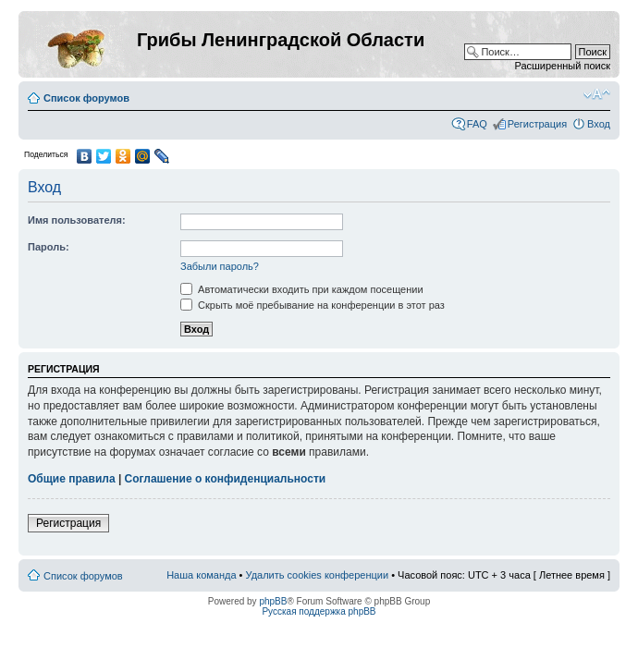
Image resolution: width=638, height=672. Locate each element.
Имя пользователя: (77, 220)
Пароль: (49, 247)
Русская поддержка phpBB (319, 611)
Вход (599, 124)
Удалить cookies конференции (318, 575)
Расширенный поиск (562, 66)
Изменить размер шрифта (597, 94)
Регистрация (537, 124)
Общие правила (72, 479)
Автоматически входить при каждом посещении (302, 289)
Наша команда (201, 575)
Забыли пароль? (220, 266)
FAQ (477, 124)
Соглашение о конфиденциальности (226, 479)
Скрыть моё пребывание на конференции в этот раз (313, 305)
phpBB (273, 601)
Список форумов (86, 98)
